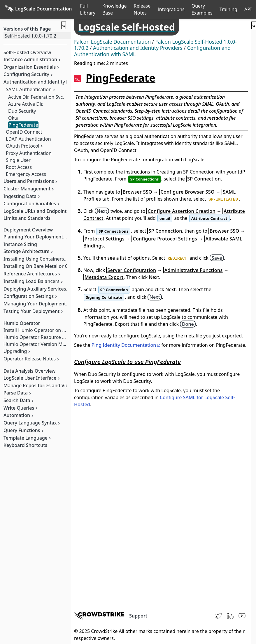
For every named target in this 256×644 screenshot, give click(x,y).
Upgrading (15, 351)
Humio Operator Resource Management (48, 337)
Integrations (171, 9)
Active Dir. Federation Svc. (36, 97)
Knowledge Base (115, 9)
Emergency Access (26, 174)
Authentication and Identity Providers (138, 48)
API (248, 9)
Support (138, 616)
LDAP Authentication (28, 139)
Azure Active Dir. (26, 104)
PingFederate (23, 125)
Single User (18, 160)
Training (228, 9)
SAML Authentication (29, 89)
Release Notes (142, 9)
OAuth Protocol (23, 146)
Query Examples (202, 9)
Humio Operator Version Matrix (38, 344)
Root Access (19, 167)
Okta (13, 118)
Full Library (88, 9)
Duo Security (22, 111)
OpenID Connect (24, 132)
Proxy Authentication (29, 153)
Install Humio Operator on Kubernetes (45, 330)
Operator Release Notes (30, 359)
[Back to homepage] (38, 9)
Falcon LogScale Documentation (112, 42)
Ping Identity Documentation (124, 345)
